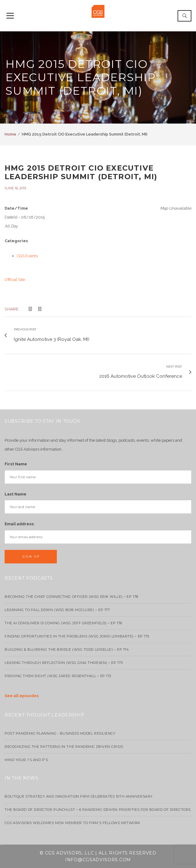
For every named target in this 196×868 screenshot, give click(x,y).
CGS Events (27, 256)
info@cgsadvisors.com (98, 860)
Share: (12, 309)
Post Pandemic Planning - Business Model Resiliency (60, 733)
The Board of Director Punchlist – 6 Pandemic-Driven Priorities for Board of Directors (98, 810)
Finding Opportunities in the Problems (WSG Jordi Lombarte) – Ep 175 (77, 636)
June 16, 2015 (15, 188)
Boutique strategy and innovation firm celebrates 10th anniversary (79, 796)
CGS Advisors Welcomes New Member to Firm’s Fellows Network (73, 823)
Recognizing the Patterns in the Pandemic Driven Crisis (64, 747)
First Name (16, 464)
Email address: (20, 524)
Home (10, 134)
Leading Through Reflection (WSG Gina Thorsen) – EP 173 (64, 663)
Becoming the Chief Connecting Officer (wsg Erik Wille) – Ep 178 (71, 597)
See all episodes (22, 696)
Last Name (16, 494)
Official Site (15, 280)
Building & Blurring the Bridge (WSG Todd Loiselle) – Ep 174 (67, 649)
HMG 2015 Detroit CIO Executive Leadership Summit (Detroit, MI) (81, 172)
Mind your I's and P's (26, 760)
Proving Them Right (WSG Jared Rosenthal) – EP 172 (58, 676)
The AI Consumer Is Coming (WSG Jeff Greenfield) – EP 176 (63, 623)
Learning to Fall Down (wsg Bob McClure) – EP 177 (57, 610)
